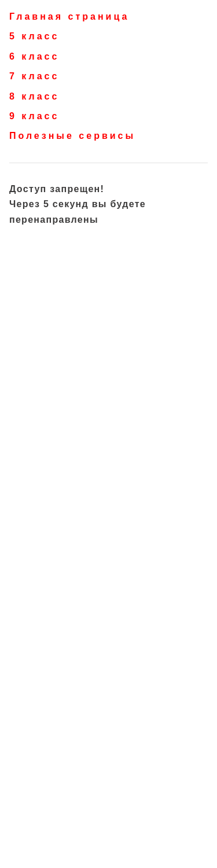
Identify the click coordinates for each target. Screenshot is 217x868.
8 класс (34, 96)
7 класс (34, 76)
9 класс (34, 116)
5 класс (34, 36)
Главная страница (69, 16)
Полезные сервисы (72, 136)
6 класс (34, 56)
